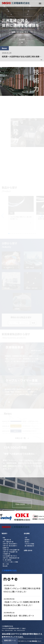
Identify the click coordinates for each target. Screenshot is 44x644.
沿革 (26, 538)
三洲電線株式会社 (9, 570)
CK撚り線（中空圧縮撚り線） (11, 552)
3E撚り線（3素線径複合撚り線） (11, 558)
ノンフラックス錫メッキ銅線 (10, 562)
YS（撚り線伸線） (7, 560)
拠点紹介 (27, 542)
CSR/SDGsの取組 (29, 544)
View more (22, 504)
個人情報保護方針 (29, 546)
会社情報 (27, 533)
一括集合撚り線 (7, 540)
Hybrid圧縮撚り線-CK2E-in (10, 556)
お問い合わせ (28, 550)
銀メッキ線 (6, 564)
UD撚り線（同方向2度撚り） (10, 544)
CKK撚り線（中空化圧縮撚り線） (11, 550)
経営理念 (27, 540)
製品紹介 (5, 533)
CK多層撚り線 (6, 554)
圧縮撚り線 (6, 548)
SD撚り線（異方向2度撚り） (10, 546)
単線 (4, 538)
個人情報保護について (35, 641)
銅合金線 (5, 566)
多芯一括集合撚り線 (8, 542)
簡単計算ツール (10, 640)
